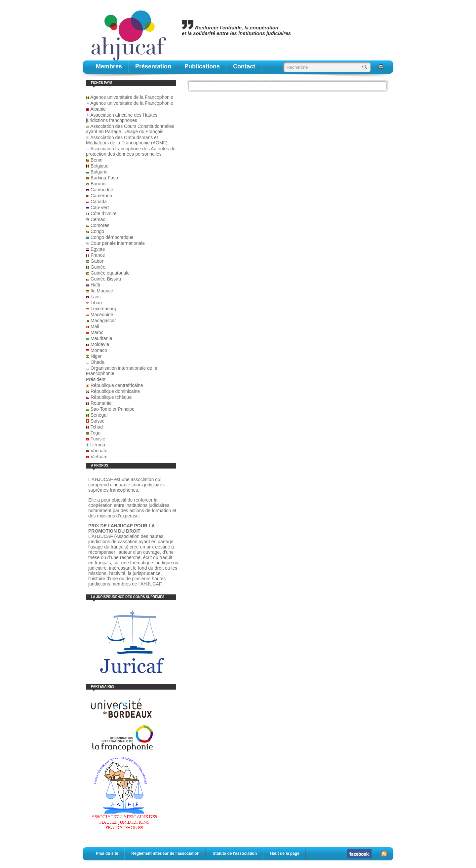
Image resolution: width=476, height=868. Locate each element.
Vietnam (99, 457)
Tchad (97, 427)
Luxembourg (103, 309)
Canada (99, 202)
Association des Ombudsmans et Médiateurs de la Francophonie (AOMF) (127, 140)
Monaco (99, 350)
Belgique (100, 166)
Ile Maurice (102, 291)
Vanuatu (99, 451)
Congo (97, 231)
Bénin (97, 160)
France (98, 255)
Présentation (153, 66)
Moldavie (100, 344)
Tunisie (98, 439)
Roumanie (101, 403)
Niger (96, 356)
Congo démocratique (112, 237)
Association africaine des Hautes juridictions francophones (122, 118)
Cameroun (101, 196)
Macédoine (102, 315)
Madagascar (103, 321)
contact (244, 66)
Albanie (98, 109)
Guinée (98, 267)
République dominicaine (115, 391)
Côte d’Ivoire (104, 213)
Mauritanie (101, 338)
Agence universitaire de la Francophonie (130, 97)
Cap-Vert (100, 208)
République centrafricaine (117, 385)
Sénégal (99, 415)
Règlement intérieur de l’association (165, 853)
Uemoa (98, 445)
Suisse (98, 421)
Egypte (98, 249)
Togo (96, 433)
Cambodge (102, 190)
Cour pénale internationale (118, 243)
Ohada (98, 362)
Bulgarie (99, 172)
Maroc (97, 332)
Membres (109, 66)
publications (202, 66)
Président (96, 379)
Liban (96, 303)
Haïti (95, 285)
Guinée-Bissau (106, 279)
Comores (100, 225)
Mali (95, 326)
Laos (96, 297)
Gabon (98, 261)
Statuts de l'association (235, 853)
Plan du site (107, 853)
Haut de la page (285, 853)
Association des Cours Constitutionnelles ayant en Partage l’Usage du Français (130, 129)
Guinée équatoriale (110, 273)
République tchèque (111, 397)
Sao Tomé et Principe (113, 409)
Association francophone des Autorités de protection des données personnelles (131, 151)
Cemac (98, 219)
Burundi (99, 184)
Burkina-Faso (104, 178)
